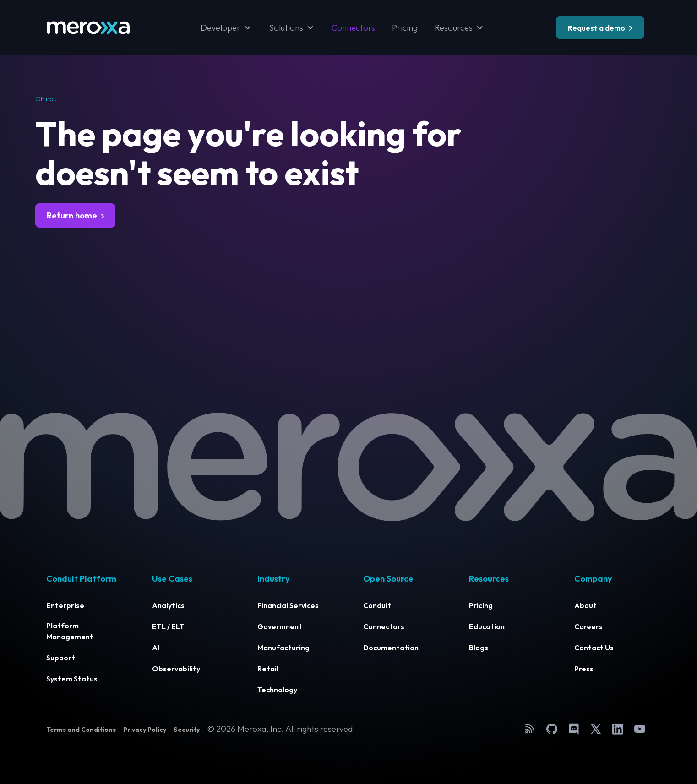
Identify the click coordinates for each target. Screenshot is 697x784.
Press (584, 669)
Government (280, 626)
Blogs (479, 648)
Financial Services (288, 605)
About (585, 605)
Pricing (405, 28)
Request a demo (596, 28)
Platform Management (70, 631)
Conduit (377, 605)
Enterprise (65, 605)
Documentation (391, 648)
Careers (588, 626)
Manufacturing (283, 648)
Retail (268, 669)
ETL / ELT (168, 626)
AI (156, 648)
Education (487, 626)
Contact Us (594, 648)
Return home (72, 215)
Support (61, 658)
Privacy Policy (145, 730)
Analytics (168, 605)
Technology (277, 690)
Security (187, 730)
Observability (176, 669)
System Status (72, 679)
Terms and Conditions (81, 730)
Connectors (353, 28)
